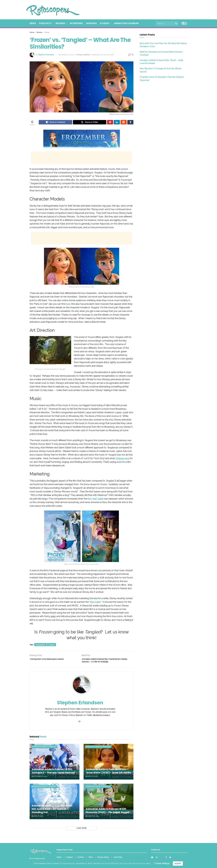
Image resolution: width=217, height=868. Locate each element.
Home (32, 32)
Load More (82, 830)
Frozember (40, 645)
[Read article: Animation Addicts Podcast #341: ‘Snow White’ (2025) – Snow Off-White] (108, 764)
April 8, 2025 (37, 818)
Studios (105, 23)
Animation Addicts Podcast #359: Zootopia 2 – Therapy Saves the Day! (53, 773)
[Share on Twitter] (90, 123)
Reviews (60, 23)
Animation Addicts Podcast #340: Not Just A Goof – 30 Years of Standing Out (52, 811)
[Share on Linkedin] (117, 123)
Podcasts (45, 23)
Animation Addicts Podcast (44, 749)
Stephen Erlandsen (46, 55)
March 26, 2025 (92, 818)
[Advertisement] (137, 9)
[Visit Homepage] (49, 10)
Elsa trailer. (95, 602)
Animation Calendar (126, 23)
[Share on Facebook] (55, 123)
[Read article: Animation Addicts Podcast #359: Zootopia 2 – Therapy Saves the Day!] (55, 764)
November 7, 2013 (66, 55)
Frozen (51, 645)
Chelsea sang (122, 459)
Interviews (76, 23)
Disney (47, 32)
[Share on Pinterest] (110, 123)
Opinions (91, 23)
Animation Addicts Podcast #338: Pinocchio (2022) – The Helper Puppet (108, 813)
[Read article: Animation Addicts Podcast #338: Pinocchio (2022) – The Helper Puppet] (108, 803)
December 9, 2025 (39, 778)
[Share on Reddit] (124, 123)
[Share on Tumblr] (130, 123)
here (68, 304)
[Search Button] (176, 24)
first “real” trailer (96, 499)
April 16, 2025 (92, 778)
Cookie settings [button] (162, 863)
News (33, 23)
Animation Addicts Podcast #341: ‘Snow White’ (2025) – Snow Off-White (108, 773)
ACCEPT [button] (178, 864)
